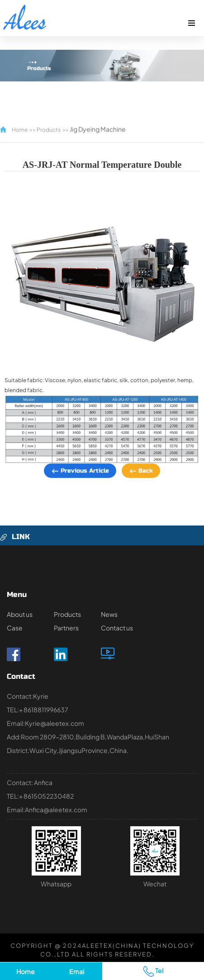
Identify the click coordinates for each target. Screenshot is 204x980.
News (109, 614)
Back (141, 479)
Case (15, 628)
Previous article (80, 479)
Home (20, 124)
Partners (66, 628)
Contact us (117, 628)
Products (49, 124)
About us (20, 614)
